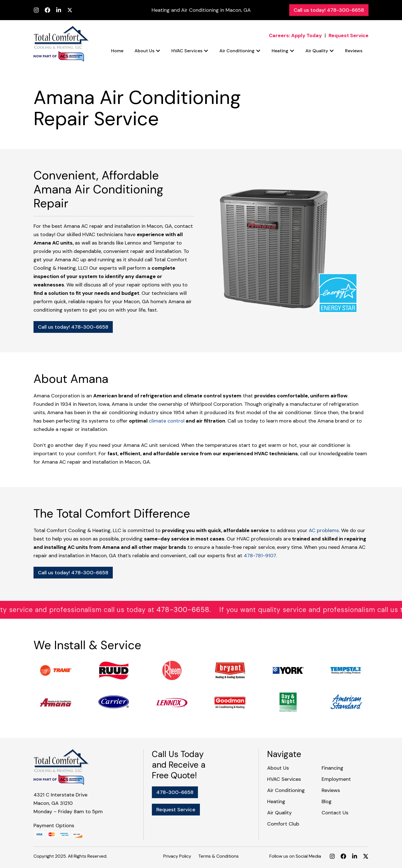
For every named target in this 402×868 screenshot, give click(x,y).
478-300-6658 (191, 610)
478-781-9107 (260, 556)
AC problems (324, 530)
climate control (167, 421)
